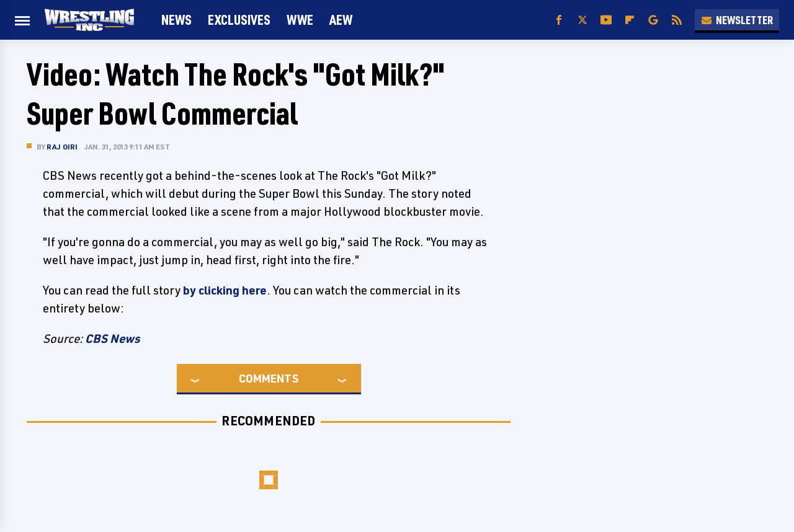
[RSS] (677, 20)
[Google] (653, 20)
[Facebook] (559, 20)
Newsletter (737, 20)
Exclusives (239, 20)
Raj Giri (62, 147)
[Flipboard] (630, 20)
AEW (341, 20)
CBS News (112, 339)
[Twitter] (582, 20)
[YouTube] (606, 20)
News (176, 20)
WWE (300, 20)
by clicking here (225, 290)
